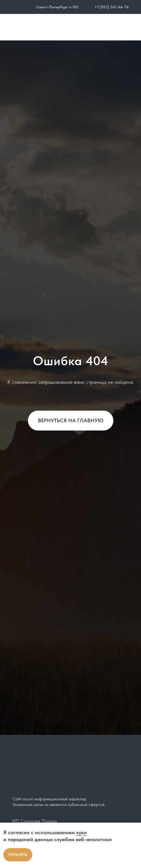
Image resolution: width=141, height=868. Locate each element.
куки (81, 832)
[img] (20, 7)
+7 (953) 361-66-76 (112, 7)
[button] (32, 7)
